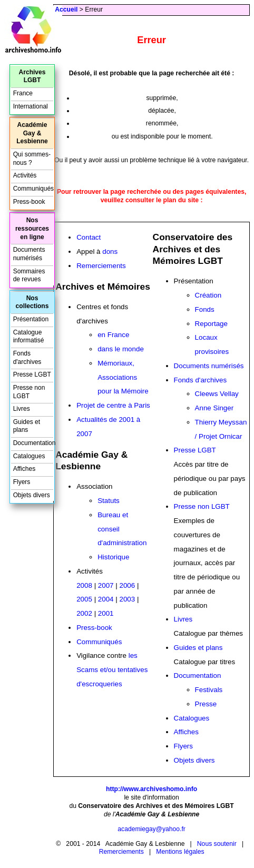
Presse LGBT (195, 450)
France (23, 93)
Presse (206, 704)
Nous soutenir (217, 844)
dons (110, 251)
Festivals (209, 690)
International (31, 106)
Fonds (205, 309)
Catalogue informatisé (29, 337)
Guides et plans (198, 648)
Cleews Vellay (217, 394)
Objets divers (194, 760)
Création (208, 295)
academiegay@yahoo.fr (152, 829)
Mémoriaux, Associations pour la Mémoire (123, 377)
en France (113, 335)
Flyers (183, 746)
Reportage (211, 324)
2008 (84, 585)
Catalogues (192, 718)
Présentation (31, 319)
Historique (113, 557)
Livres (183, 619)
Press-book (94, 628)
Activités (25, 175)
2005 (84, 599)
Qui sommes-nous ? (32, 159)
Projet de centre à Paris (113, 405)
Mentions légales (180, 852)
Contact (89, 237)
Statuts (109, 501)
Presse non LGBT (202, 506)
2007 (106, 585)
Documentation (198, 675)
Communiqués (99, 642)
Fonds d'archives (201, 380)
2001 (106, 613)
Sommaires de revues (29, 275)
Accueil (66, 9)
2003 (127, 599)
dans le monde (121, 349)
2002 (84, 613)
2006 (127, 585)
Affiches (186, 732)
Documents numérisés (209, 366)
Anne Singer (214, 408)
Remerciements (101, 266)
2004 (106, 599)
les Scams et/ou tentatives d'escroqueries (112, 670)
